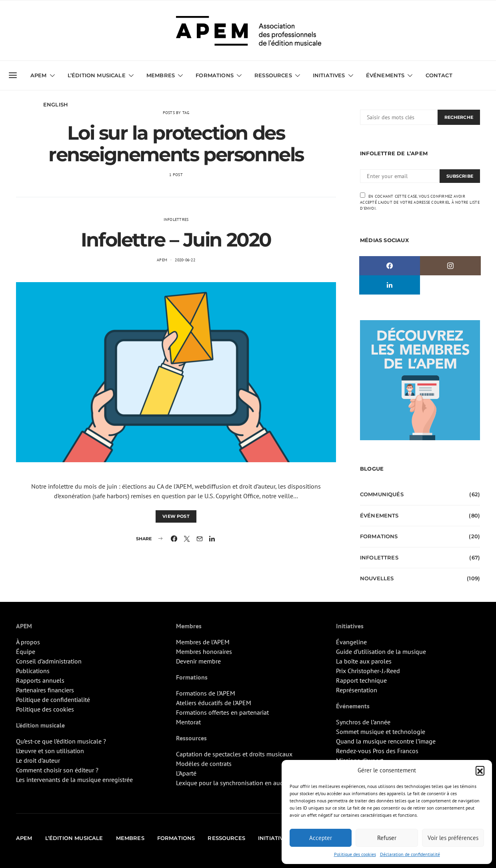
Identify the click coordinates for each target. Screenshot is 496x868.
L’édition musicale (97, 75)
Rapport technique (361, 680)
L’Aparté (186, 773)
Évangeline (351, 642)
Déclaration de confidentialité (410, 854)
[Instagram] (450, 266)
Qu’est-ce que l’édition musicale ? (61, 741)
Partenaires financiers (45, 690)
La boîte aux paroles (364, 661)
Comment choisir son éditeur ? (57, 770)
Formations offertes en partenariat (222, 712)
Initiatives (329, 75)
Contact (439, 75)
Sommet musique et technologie (381, 732)
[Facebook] (390, 266)
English (56, 104)
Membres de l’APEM (203, 642)
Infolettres (176, 220)
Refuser (387, 838)
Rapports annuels (40, 680)
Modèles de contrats (204, 764)
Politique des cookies (355, 854)
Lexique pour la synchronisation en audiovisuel (241, 783)
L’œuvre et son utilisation (50, 751)
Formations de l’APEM (206, 693)
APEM (39, 75)
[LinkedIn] (390, 285)
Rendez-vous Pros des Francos (377, 751)
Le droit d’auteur (38, 760)
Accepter (321, 838)
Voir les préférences (453, 838)
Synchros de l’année (363, 722)
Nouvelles (377, 578)
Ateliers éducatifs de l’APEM (214, 703)
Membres (161, 75)
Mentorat (188, 722)
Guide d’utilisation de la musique (381, 652)
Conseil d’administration (49, 661)
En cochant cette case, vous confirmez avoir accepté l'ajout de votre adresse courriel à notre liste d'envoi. (420, 202)
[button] (480, 770)
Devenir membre (198, 661)
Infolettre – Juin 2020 (176, 240)
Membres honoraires (204, 652)
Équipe (26, 652)
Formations (215, 75)
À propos (28, 642)
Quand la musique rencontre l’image (386, 741)
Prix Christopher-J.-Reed (368, 671)
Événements (385, 75)
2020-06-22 (185, 260)
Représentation (357, 690)
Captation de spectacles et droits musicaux (234, 754)
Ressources (273, 75)
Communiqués (382, 494)
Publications (33, 671)
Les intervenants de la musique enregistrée (74, 780)
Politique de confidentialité (53, 700)
